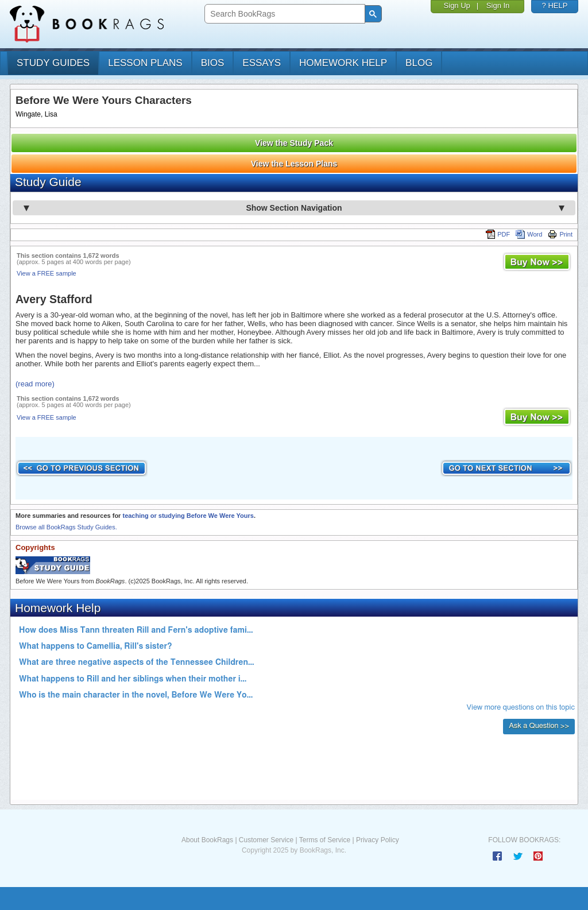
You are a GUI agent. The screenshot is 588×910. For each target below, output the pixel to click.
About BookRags (207, 840)
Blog (419, 63)
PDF (498, 234)
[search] (283, 14)
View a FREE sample (47, 273)
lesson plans (145, 63)
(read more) (35, 384)
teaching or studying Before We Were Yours (188, 516)
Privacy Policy (378, 840)
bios (213, 63)
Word (529, 234)
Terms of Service (325, 840)
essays (262, 63)
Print (560, 234)
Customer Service (266, 840)
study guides (53, 63)
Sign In (498, 5)
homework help (343, 63)
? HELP (555, 5)
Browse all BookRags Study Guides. (66, 527)
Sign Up (457, 5)
